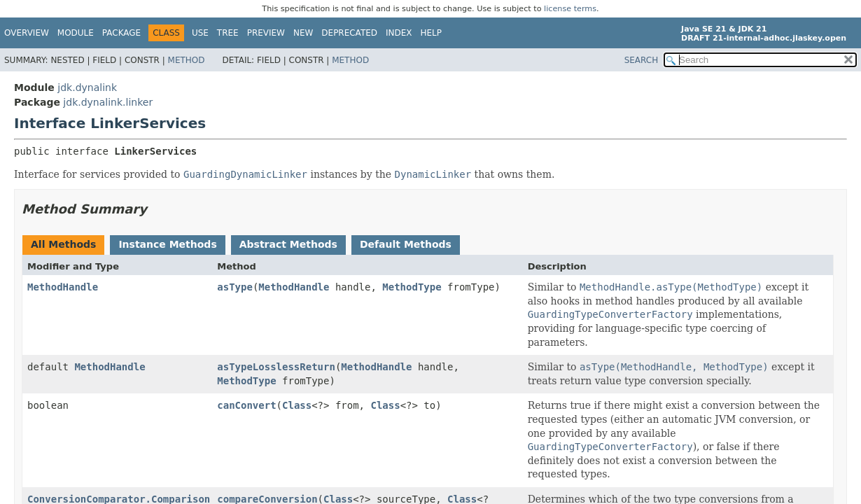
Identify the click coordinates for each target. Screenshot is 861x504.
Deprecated (349, 33)
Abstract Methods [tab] (288, 244)
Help (432, 33)
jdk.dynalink (87, 87)
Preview (266, 33)
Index (399, 33)
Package (121, 33)
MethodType (412, 287)
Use (200, 33)
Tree (228, 33)
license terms (570, 9)
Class (297, 405)
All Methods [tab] (63, 244)
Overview (27, 33)
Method (187, 60)
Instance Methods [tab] (167, 244)
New (303, 33)
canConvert (246, 405)
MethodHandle (63, 287)
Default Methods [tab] (406, 244)
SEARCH (642, 60)
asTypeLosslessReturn (276, 367)
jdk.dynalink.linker (108, 102)
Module (76, 33)
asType (235, 287)
